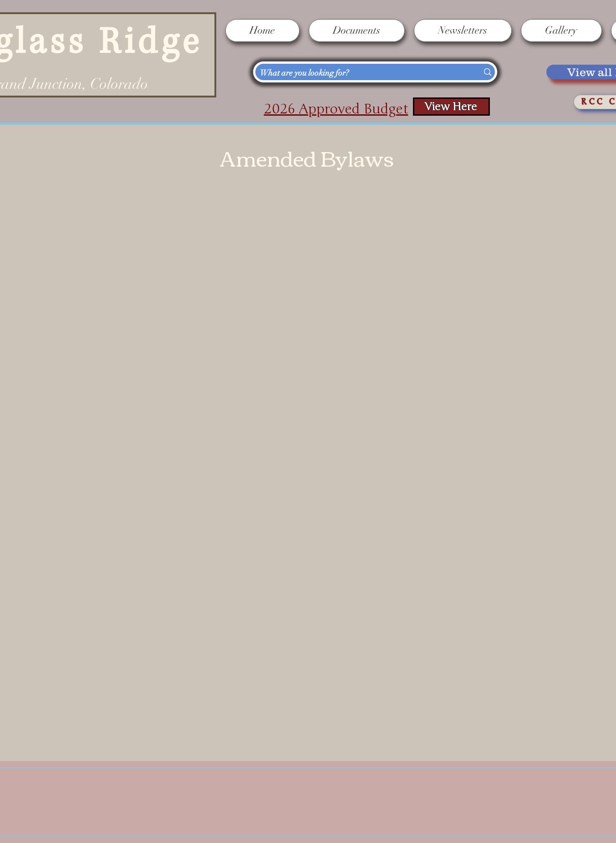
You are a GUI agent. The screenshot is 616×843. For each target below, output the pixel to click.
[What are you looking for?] (360, 73)
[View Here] (451, 107)
